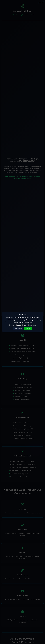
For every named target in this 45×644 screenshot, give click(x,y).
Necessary (12, 325)
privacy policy (29, 323)
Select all (28, 328)
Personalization (32, 325)
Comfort (25, 325)
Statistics (19, 325)
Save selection (18, 328)
